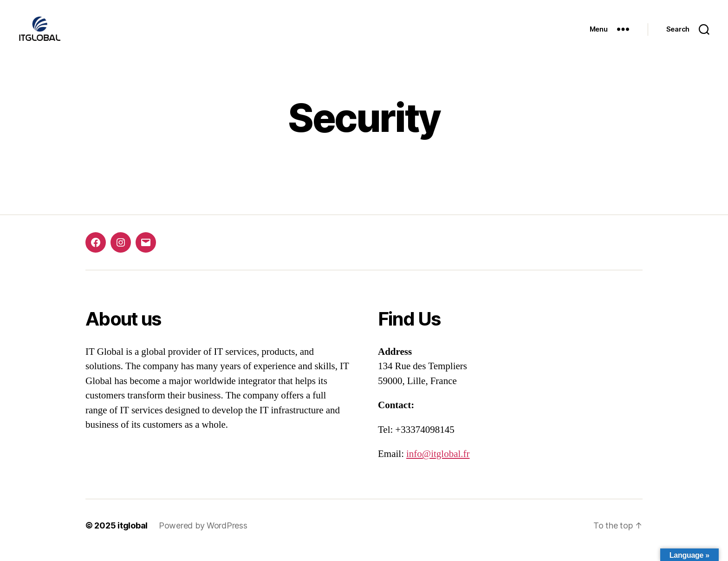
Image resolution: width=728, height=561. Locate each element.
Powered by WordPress (203, 535)
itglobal (133, 535)
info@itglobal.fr (438, 463)
